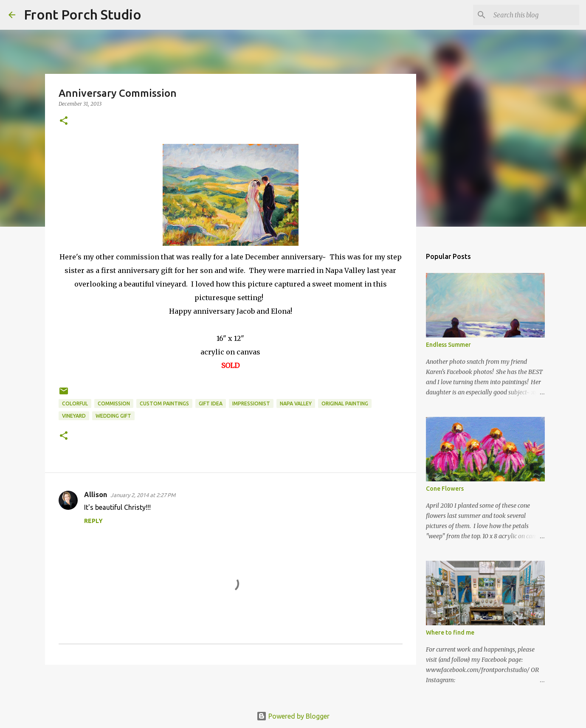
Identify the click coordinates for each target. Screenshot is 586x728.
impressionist (251, 403)
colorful (75, 403)
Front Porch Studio (83, 14)
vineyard (74, 416)
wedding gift (113, 416)
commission (114, 403)
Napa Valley (296, 403)
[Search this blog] (535, 15)
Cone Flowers (445, 489)
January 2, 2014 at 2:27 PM (143, 495)
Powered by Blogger (293, 716)
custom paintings (164, 403)
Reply (93, 521)
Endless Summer (448, 345)
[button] (64, 121)
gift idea (211, 403)
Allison (96, 495)
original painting (345, 403)
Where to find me (450, 632)
